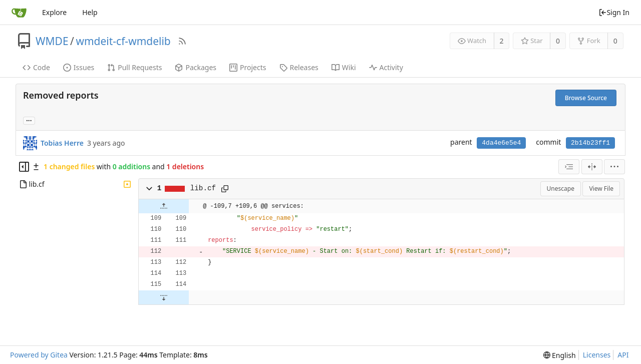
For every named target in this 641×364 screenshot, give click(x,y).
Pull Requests (134, 67)
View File (601, 189)
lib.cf (203, 188)
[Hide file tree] (24, 167)
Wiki (344, 67)
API (623, 355)
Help (90, 12)
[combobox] (569, 167)
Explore (54, 12)
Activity (386, 67)
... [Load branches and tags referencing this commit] (29, 120)
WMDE (52, 41)
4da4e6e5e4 (501, 143)
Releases (299, 67)
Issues (79, 67)
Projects (248, 67)
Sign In (614, 12)
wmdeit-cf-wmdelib (123, 41)
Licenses (597, 355)
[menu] (614, 167)
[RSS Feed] (182, 41)
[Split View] (592, 167)
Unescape (561, 189)
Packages (196, 67)
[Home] (19, 13)
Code (36, 67)
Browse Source (586, 98)
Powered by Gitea (39, 355)
